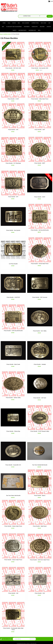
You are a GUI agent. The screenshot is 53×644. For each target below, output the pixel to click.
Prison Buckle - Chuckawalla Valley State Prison (13, 629)
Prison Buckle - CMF (40, 130)
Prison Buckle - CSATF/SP (13, 297)
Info (39, 30)
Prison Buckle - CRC (13, 130)
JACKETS (49, 27)
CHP (49, 23)
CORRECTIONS (35, 23)
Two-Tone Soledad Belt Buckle (40, 465)
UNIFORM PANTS (22, 30)
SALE (9, 23)
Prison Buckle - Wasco (40, 495)
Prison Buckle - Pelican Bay (13, 431)
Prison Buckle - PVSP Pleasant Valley (40, 431)
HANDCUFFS (35, 27)
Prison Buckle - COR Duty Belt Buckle (13, 331)
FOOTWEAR (27, 27)
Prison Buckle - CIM (13, 593)
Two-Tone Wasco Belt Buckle (13, 495)
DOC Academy (26, 23)
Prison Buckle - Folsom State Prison (13, 560)
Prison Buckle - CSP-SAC (40, 398)
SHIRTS (14, 30)
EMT (3, 27)
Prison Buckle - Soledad (40, 364)
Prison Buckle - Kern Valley (40, 331)
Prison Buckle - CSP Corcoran (40, 297)
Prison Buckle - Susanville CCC (13, 465)
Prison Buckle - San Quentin (13, 230)
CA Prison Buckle (13, 264)
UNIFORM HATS (32, 30)
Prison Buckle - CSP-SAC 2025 (13, 68)
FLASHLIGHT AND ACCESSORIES (14, 27)
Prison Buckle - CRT (13, 197)
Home (4, 23)
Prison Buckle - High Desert (40, 526)
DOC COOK (44, 23)
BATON (14, 23)
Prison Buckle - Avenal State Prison (40, 264)
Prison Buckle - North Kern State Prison (40, 560)
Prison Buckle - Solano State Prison (13, 526)
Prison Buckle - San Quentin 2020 (40, 68)
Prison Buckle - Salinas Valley (13, 398)
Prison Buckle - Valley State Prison (40, 99)
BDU (19, 23)
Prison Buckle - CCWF (13, 99)
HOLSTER (42, 27)
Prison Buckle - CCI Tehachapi (13, 163)
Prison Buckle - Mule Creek (13, 364)
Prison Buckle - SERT (40, 163)
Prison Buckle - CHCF (40, 197)
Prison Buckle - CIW (40, 593)
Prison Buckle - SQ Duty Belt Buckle (40, 230)
